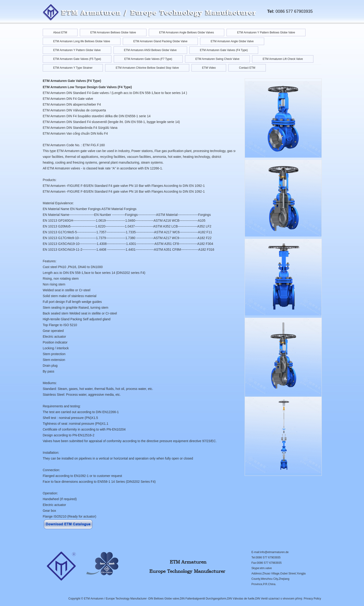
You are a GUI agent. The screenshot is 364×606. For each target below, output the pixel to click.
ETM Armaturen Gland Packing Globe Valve (160, 41)
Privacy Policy (312, 599)
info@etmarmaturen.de (274, 552)
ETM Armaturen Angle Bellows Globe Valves (187, 32)
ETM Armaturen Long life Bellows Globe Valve (82, 41)
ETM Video (209, 68)
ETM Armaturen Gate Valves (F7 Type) (148, 59)
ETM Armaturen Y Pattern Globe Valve (77, 50)
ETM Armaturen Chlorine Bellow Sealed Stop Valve (147, 68)
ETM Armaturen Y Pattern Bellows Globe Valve (266, 32)
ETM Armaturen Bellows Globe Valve (113, 32)
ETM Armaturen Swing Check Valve (218, 59)
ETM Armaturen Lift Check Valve (283, 59)
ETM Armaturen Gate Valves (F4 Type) (224, 50)
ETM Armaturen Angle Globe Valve (232, 41)
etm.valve (266, 568)
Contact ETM (247, 68)
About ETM (60, 32)
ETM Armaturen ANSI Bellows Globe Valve (150, 50)
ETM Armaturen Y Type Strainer (73, 68)
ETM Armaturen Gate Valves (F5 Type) (77, 59)
